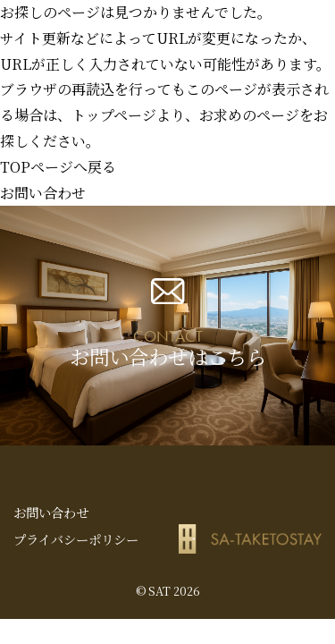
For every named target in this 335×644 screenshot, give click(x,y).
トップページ (114, 115)
